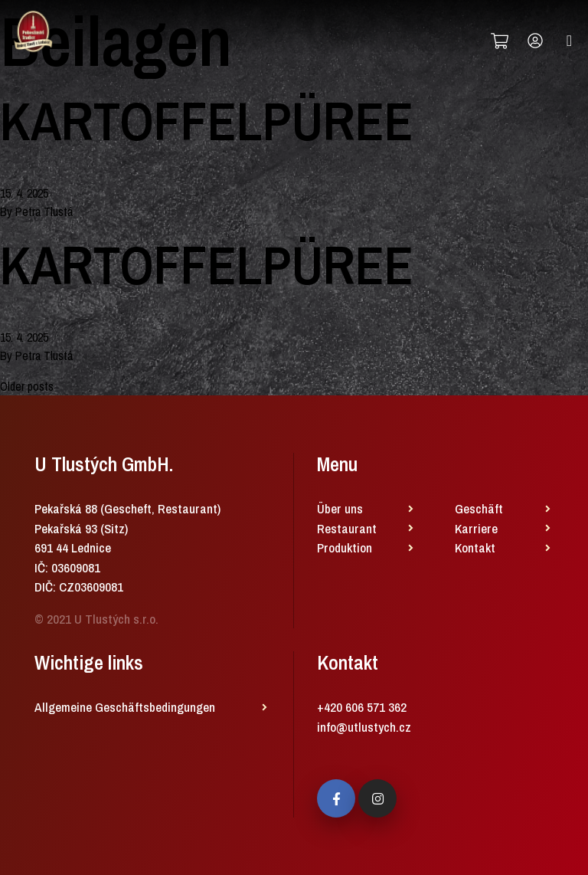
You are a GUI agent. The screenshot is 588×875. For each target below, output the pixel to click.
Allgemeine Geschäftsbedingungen (125, 707)
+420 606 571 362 (362, 707)
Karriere (476, 528)
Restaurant (347, 528)
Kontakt (475, 547)
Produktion (345, 547)
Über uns (340, 508)
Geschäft (479, 508)
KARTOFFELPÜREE (207, 121)
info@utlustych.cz (364, 727)
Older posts (27, 386)
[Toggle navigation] (569, 41)
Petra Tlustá (44, 211)
